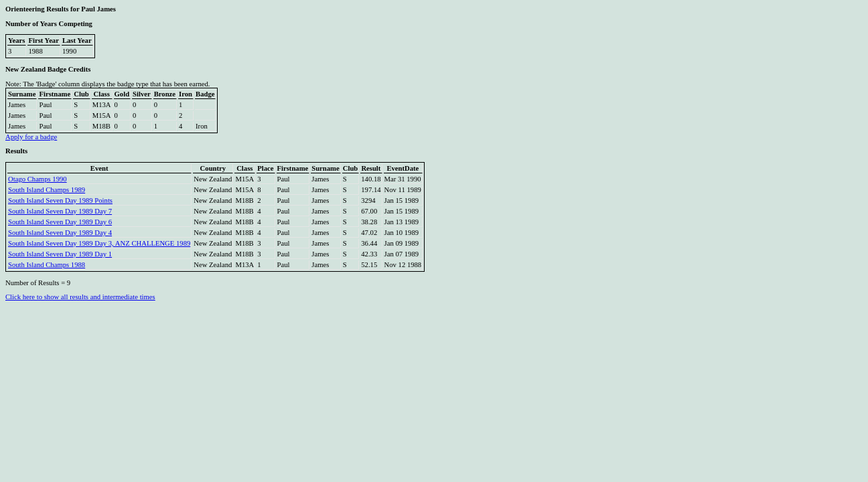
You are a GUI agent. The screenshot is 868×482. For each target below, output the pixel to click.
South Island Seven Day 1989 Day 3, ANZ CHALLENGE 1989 (99, 243)
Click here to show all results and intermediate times (80, 297)
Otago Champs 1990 (38, 179)
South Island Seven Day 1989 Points (60, 200)
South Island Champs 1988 (47, 265)
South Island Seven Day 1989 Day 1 (60, 254)
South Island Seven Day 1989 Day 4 (60, 233)
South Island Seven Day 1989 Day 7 (60, 211)
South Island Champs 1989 (47, 190)
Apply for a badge (31, 137)
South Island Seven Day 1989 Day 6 (60, 222)
